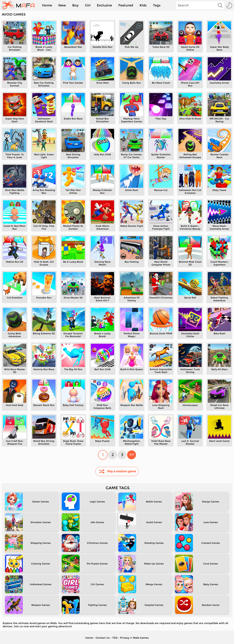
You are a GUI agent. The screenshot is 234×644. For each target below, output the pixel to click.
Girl (88, 5)
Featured (126, 5)
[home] (20, 5)
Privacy (125, 638)
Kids (143, 5)
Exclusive (104, 5)
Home (47, 5)
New (62, 5)
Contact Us (103, 638)
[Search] (200, 5)
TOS (115, 638)
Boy (75, 5)
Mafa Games (141, 638)
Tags (157, 5)
